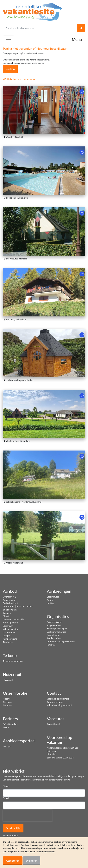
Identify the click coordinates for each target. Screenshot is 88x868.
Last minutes (53, 597)
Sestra (6, 727)
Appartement (9, 600)
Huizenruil (8, 680)
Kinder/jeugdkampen (57, 629)
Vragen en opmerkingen (58, 699)
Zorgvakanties (54, 635)
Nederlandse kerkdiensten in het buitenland (62, 749)
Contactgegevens (55, 702)
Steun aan (8, 705)
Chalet (6, 616)
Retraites (51, 645)
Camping (7, 613)
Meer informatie (11, 835)
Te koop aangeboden (13, 661)
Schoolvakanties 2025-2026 (60, 758)
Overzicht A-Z (10, 597)
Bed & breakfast (11, 603)
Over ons (7, 702)
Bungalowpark (10, 610)
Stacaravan (8, 626)
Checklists (52, 754)
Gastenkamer (9, 632)
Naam (6, 786)
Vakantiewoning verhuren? (60, 705)
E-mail (6, 798)
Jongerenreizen (54, 625)
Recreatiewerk (54, 724)
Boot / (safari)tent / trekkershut (18, 606)
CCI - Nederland (11, 724)
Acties (50, 600)
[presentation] (28, 816)
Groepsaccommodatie (13, 619)
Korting (50, 603)
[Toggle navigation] (9, 39)
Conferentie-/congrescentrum (61, 641)
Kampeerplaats (10, 639)
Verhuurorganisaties (56, 632)
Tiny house (8, 642)
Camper (7, 635)
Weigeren (32, 861)
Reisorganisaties (55, 622)
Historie (7, 699)
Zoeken (10, 69)
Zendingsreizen (54, 638)
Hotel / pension (10, 623)
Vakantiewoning (11, 629)
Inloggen (7, 746)
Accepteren (13, 861)
